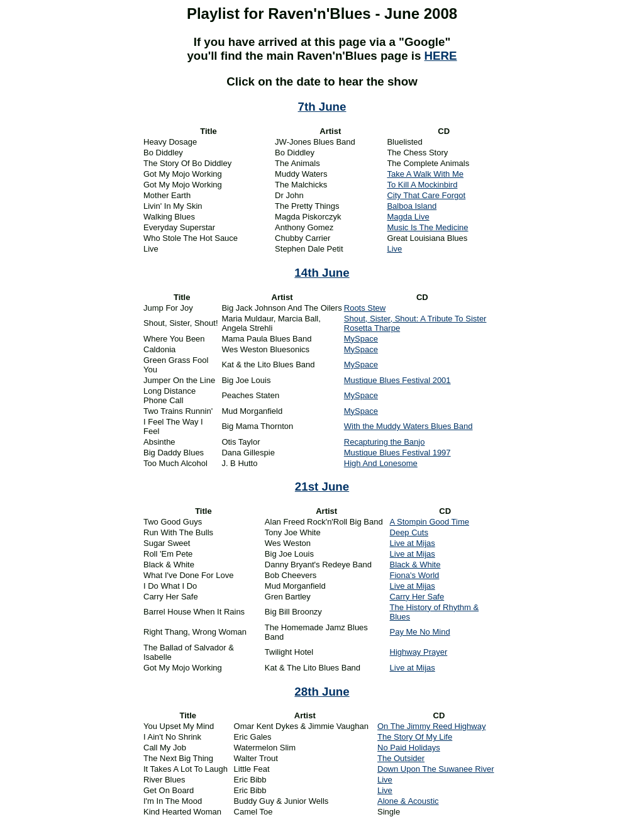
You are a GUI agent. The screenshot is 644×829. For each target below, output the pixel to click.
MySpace (361, 339)
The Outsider (401, 758)
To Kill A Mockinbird (422, 185)
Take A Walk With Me (425, 174)
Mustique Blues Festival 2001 (397, 380)
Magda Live (408, 217)
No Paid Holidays (409, 748)
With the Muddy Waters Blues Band (408, 426)
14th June (322, 273)
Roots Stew (365, 308)
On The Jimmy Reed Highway (431, 726)
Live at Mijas (413, 543)
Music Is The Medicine (427, 227)
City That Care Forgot (426, 195)
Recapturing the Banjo (385, 442)
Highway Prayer (419, 652)
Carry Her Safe (417, 597)
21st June (322, 487)
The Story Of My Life (415, 737)
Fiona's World (415, 575)
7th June (322, 107)
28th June (322, 692)
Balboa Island (412, 206)
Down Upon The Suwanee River (436, 769)
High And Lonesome (381, 463)
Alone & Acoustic (408, 801)
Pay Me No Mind (420, 632)
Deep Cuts (409, 532)
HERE (441, 56)
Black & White (415, 565)
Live (394, 249)
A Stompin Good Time (430, 522)
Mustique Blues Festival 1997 (397, 453)
